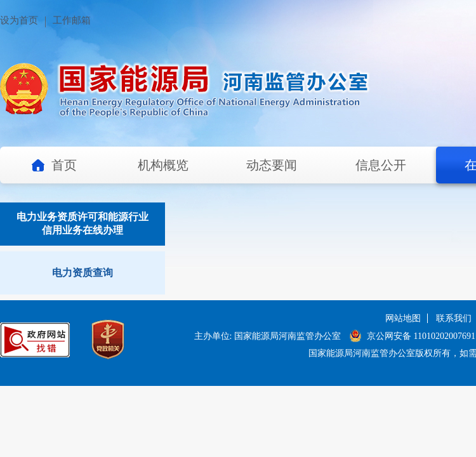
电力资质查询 (83, 273)
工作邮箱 (72, 20)
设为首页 (19, 20)
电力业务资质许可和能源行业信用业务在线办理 (83, 223)
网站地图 (403, 318)
